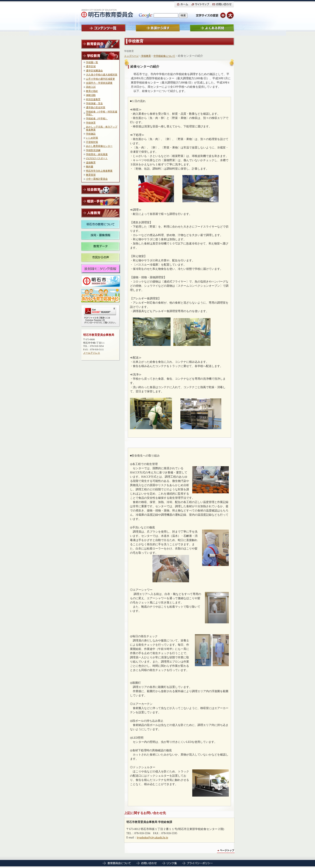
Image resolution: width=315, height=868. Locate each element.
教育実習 (91, 175)
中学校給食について (164, 56)
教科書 (90, 167)
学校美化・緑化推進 (97, 154)
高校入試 (91, 87)
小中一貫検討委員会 (97, 179)
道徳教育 (91, 163)
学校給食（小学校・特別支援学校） (102, 113)
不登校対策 (92, 142)
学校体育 (91, 123)
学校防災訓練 (93, 150)
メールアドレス (92, 353)
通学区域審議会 (94, 71)
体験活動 (91, 95)
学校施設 (91, 134)
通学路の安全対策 (96, 107)
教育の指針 (92, 91)
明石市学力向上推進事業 (99, 171)
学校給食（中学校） (97, 119)
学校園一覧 (92, 62)
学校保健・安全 (94, 103)
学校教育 (129, 51)
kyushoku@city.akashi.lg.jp (152, 838)
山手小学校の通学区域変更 (100, 79)
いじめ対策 (92, 138)
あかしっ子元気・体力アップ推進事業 (102, 128)
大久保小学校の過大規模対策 (102, 75)
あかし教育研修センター (99, 146)
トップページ (131, 56)
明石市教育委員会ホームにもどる (107, 13)
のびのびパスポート (97, 158)
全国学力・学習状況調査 (99, 83)
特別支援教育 (93, 99)
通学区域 (91, 66)
